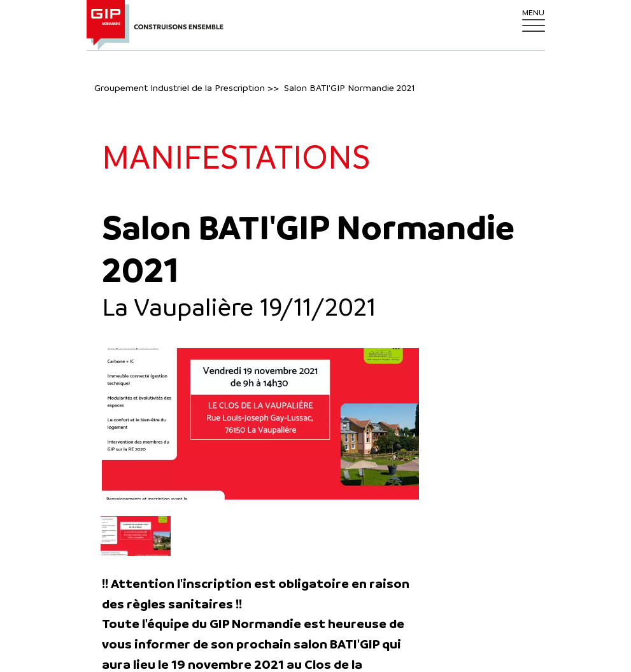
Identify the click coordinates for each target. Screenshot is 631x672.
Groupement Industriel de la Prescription (180, 87)
